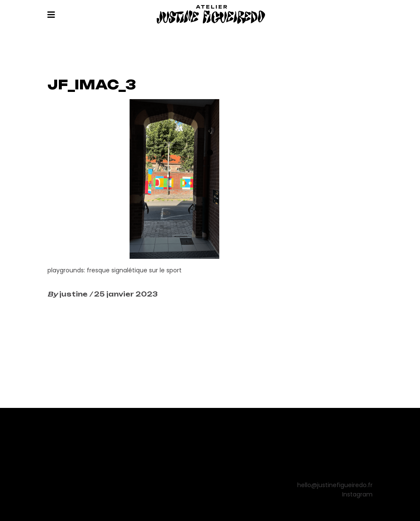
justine (74, 294)
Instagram (357, 494)
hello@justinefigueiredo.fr (335, 485)
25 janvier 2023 (126, 294)
